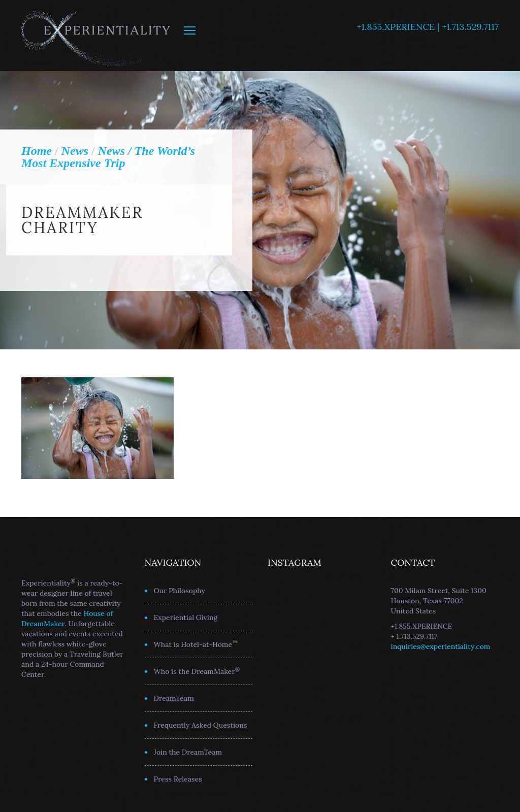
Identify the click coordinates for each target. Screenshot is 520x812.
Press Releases (178, 779)
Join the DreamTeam (188, 752)
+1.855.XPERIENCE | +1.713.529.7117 (428, 27)
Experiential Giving (186, 618)
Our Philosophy (180, 591)
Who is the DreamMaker (197, 671)
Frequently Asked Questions (201, 725)
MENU (190, 30)
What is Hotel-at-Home (196, 644)
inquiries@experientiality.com (441, 646)
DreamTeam (174, 698)
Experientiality (96, 36)
